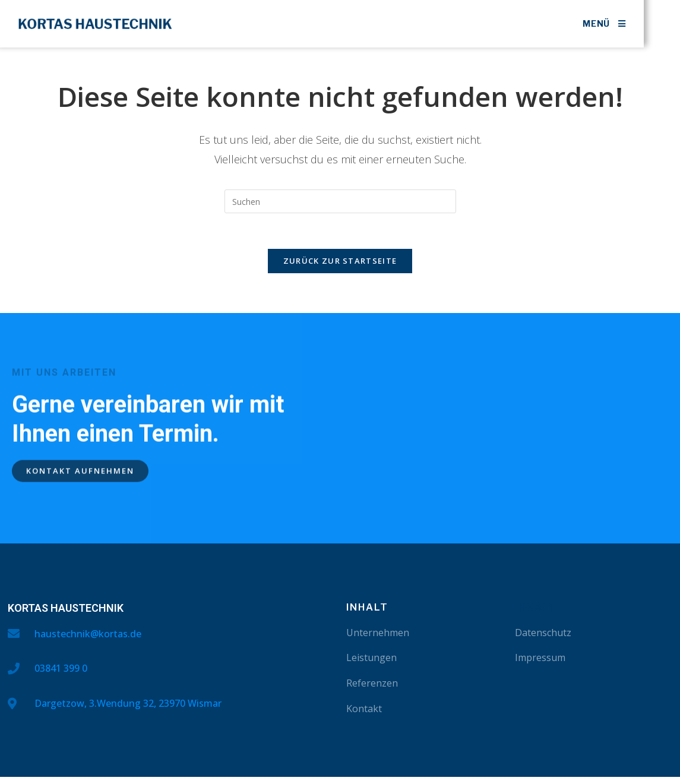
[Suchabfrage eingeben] (340, 201)
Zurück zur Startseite (340, 261)
